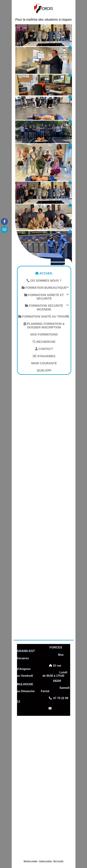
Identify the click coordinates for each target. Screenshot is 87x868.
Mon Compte (58, 861)
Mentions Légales (30, 861)
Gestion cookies (46, 861)
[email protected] (29, 712)
